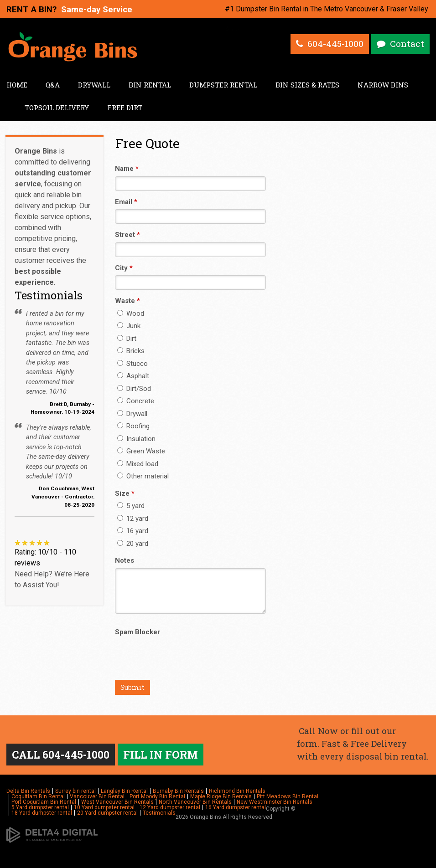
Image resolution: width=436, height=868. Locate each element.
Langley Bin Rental (124, 792)
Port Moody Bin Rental (157, 797)
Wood (131, 313)
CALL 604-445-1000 (62, 755)
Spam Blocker (138, 632)
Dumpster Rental (223, 85)
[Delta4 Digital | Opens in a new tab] (52, 835)
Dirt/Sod (134, 389)
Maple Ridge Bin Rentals (221, 797)
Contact (407, 44)
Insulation (136, 439)
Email (126, 202)
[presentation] (184, 657)
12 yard (133, 519)
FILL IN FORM (164, 755)
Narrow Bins (383, 85)
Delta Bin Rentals (28, 792)
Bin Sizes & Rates (307, 85)
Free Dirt (125, 108)
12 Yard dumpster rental (170, 808)
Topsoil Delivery (57, 108)
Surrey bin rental (75, 792)
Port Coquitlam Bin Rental (44, 803)
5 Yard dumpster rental (40, 808)
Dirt (127, 339)
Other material (143, 476)
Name (127, 169)
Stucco (132, 364)
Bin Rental (150, 85)
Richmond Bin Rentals (237, 792)
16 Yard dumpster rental (236, 808)
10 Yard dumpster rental (104, 808)
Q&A (53, 85)
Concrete (136, 401)
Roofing (133, 426)
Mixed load (138, 464)
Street (127, 235)
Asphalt (133, 376)
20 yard (133, 544)
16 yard (133, 531)
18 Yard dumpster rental (42, 814)
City (124, 268)
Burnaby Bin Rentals (178, 792)
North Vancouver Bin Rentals (195, 803)
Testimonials (159, 814)
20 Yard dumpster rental (107, 814)
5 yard (131, 506)
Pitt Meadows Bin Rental (288, 797)
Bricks (131, 351)
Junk (129, 326)
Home (17, 85)
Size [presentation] (125, 493)
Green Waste (141, 451)
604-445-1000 (334, 44)
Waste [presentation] (127, 301)
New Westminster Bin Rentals (275, 803)
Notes (125, 560)
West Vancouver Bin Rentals (117, 803)
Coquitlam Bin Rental (38, 797)
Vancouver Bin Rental (97, 797)
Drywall (94, 85)
